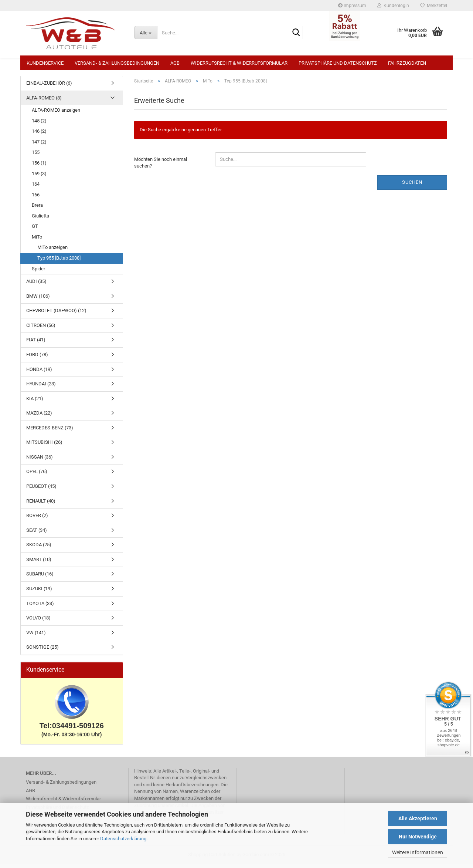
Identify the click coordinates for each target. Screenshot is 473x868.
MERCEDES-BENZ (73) (50, 431)
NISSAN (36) (40, 461)
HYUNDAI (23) (41, 387)
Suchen (412, 186)
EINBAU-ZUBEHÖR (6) (49, 87)
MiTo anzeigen (52, 251)
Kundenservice (45, 63)
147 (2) (39, 146)
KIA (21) (35, 402)
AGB (175, 63)
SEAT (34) (37, 534)
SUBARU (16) (40, 577)
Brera (37, 209)
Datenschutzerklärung (123, 839)
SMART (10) (39, 563)
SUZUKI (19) (39, 592)
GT (35, 230)
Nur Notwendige (418, 837)
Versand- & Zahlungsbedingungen (117, 63)
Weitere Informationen (418, 852)
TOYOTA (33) (40, 607)
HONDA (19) (39, 373)
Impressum (352, 6)
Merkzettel (434, 6)
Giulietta (40, 219)
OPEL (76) (37, 475)
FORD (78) (37, 358)
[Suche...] (146, 33)
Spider (38, 272)
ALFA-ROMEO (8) (44, 102)
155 (36, 156)
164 (36, 188)
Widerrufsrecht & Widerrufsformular (239, 63)
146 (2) (39, 135)
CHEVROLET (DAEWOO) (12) (56, 314)
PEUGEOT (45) (41, 490)
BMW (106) (38, 300)
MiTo (37, 241)
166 (36, 198)
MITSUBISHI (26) (44, 446)
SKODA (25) (39, 548)
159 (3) (39, 177)
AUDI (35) (36, 285)
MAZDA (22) (39, 417)
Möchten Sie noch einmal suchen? (161, 166)
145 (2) (39, 124)
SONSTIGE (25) (42, 651)
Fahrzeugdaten (407, 63)
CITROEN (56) (41, 329)
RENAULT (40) (41, 505)
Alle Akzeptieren (418, 818)
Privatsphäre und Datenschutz (338, 63)
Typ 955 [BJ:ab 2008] (59, 262)
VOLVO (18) (38, 622)
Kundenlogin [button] (393, 6)
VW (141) (36, 636)
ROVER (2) (37, 519)
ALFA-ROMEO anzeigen (56, 114)
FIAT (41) (36, 343)
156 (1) (39, 167)
